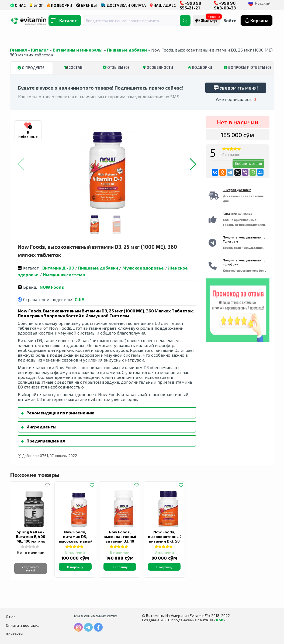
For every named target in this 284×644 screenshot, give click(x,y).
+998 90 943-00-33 (225, 5)
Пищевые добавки (127, 50)
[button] (193, 164)
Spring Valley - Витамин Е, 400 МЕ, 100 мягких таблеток (31, 539)
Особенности (158, 67)
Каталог (40, 50)
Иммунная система (64, 275)
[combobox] (135, 21)
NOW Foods (52, 287)
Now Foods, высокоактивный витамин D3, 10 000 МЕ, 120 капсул (120, 541)
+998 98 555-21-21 (191, 5)
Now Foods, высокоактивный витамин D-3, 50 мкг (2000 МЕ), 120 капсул (165, 541)
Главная (18, 50)
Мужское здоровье (143, 268)
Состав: (74, 67)
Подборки (200, 67)
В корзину (75, 567)
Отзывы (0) (116, 67)
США (79, 299)
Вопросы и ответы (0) (247, 67)
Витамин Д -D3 (58, 268)
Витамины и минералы (78, 50)
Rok (219, 620)
